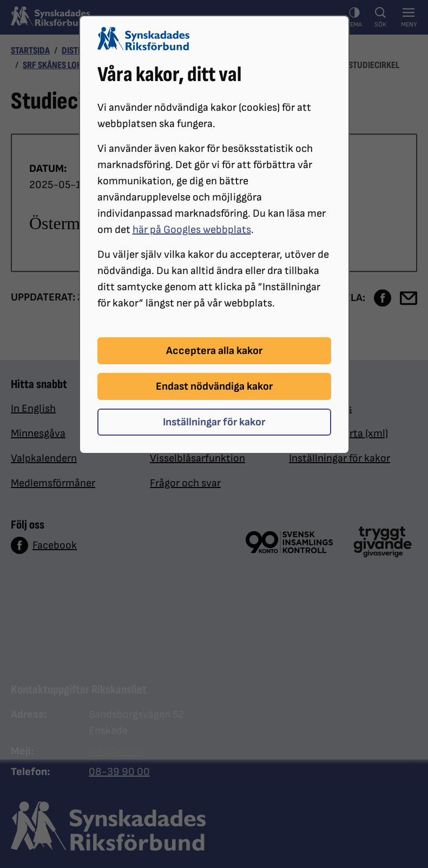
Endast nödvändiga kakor (214, 386)
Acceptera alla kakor (214, 351)
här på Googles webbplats (192, 230)
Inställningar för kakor (214, 422)
